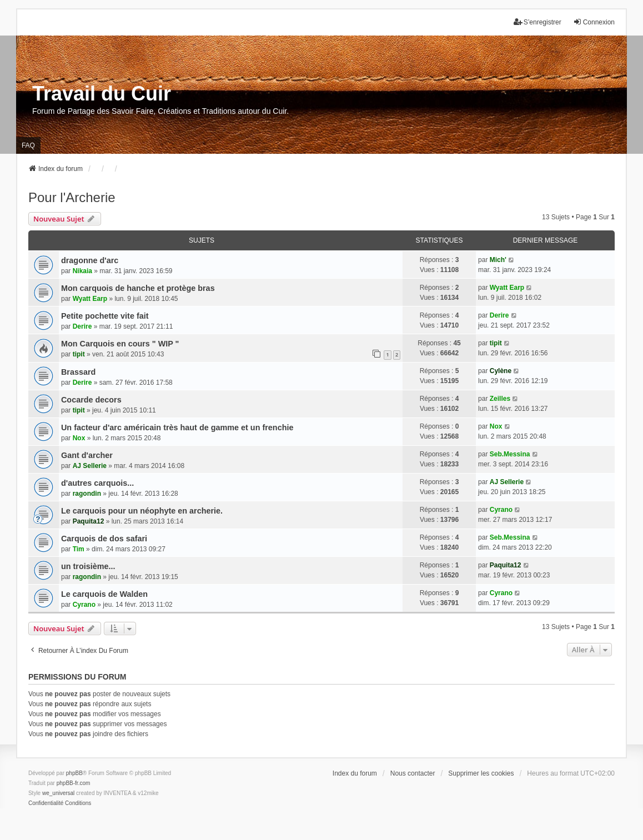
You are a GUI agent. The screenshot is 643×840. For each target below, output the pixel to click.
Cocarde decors (91, 400)
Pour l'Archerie (72, 197)
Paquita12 (89, 521)
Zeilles (500, 399)
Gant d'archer (87, 455)
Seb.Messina (510, 454)
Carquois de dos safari (104, 539)
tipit (79, 354)
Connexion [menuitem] (594, 22)
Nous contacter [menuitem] (413, 773)
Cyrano (501, 510)
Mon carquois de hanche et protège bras (138, 288)
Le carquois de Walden (104, 594)
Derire (82, 326)
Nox (79, 438)
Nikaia (82, 271)
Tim (79, 549)
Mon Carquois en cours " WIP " (120, 344)
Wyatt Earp (90, 299)
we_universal (58, 793)
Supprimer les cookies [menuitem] (481, 773)
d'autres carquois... (97, 483)
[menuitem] (46, 803)
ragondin (87, 494)
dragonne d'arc (90, 260)
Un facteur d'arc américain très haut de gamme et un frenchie (177, 427)
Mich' (498, 260)
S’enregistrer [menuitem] (537, 22)
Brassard (78, 372)
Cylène (501, 371)
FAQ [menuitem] (28, 145)
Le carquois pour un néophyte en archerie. (142, 511)
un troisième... (88, 566)
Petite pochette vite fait (105, 316)
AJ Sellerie (90, 466)
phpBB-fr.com (74, 783)
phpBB (74, 773)
